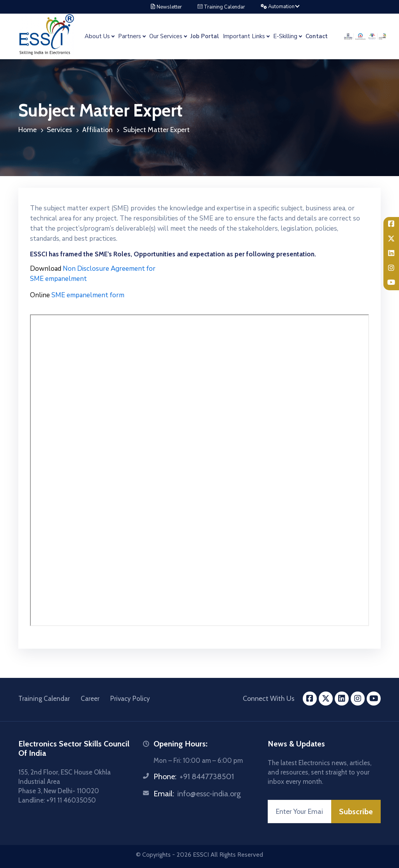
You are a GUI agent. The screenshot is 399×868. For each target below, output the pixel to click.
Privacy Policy (130, 699)
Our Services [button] (166, 36)
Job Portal (205, 36)
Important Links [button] (244, 36)
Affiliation (97, 130)
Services (59, 130)
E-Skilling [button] (285, 36)
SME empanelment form (77, 295)
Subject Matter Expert (156, 130)
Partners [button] (130, 36)
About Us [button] (97, 36)
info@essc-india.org (209, 794)
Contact (317, 36)
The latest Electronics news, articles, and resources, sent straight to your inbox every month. (320, 772)
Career (90, 699)
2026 (184, 855)
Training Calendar (221, 7)
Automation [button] (278, 7)
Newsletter (166, 7)
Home (27, 130)
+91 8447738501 (207, 776)
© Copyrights (153, 855)
